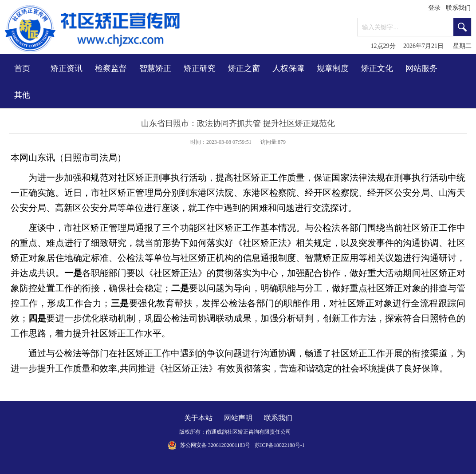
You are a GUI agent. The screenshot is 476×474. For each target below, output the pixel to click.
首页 (22, 68)
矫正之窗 (244, 68)
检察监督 (111, 68)
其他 (22, 95)
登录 (434, 8)
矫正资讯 (67, 68)
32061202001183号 (229, 445)
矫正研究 (200, 68)
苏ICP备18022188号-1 (280, 445)
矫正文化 (377, 68)
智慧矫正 (155, 68)
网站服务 (421, 68)
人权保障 (288, 68)
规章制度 (333, 68)
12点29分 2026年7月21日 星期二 (421, 46)
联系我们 (458, 8)
